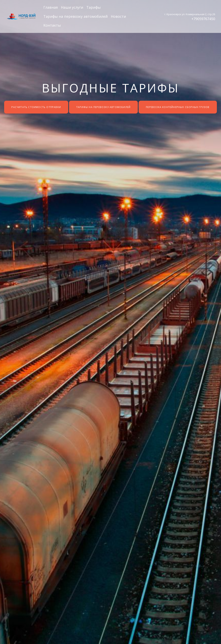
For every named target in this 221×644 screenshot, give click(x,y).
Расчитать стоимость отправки (36, 107)
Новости (118, 16)
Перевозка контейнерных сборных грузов (178, 107)
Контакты (52, 25)
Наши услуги (72, 7)
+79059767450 (203, 19)
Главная (51, 7)
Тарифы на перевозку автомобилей (76, 16)
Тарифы (94, 7)
